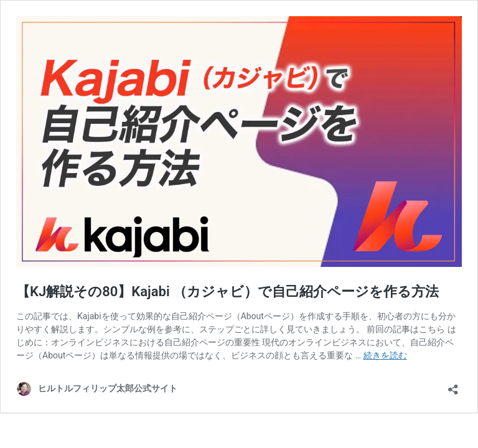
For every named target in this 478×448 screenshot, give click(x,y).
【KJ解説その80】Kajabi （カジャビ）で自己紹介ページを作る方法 (227, 292)
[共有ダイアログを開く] (453, 385)
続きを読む (385, 355)
